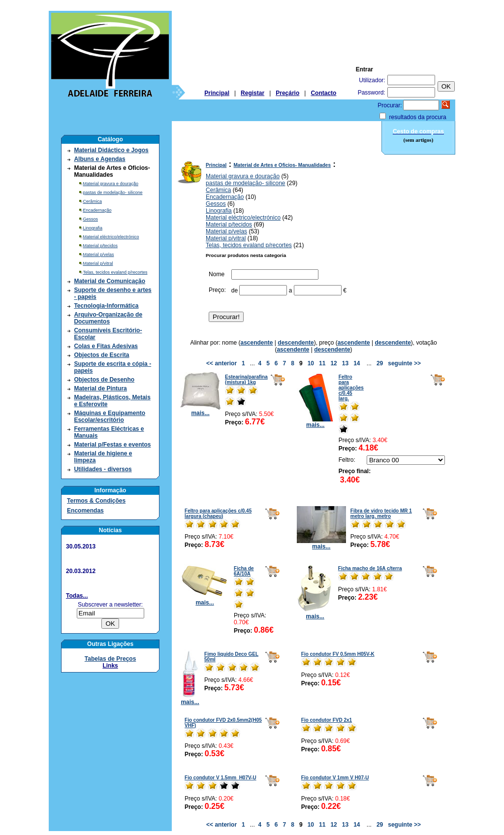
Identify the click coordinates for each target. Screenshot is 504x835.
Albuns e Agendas (99, 159)
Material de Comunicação (110, 281)
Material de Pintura (100, 388)
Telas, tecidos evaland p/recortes (115, 272)
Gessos (90, 219)
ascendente (256, 343)
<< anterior (221, 363)
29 (380, 363)
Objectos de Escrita (101, 355)
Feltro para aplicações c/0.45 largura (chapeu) (218, 514)
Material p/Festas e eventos (112, 445)
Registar (252, 93)
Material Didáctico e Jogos (111, 150)
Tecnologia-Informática (106, 306)
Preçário (287, 93)
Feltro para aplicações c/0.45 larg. (351, 388)
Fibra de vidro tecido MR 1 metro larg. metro (381, 514)
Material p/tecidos (100, 246)
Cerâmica (92, 201)
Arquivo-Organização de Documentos (108, 318)
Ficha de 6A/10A (244, 571)
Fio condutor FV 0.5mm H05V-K (338, 654)
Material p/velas (98, 255)
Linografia (93, 228)
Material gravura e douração (110, 184)
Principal (217, 93)
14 (357, 363)
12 (333, 363)
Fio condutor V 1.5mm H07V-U (220, 778)
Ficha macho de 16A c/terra (370, 568)
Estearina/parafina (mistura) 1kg (246, 380)
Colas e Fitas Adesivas (106, 346)
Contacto (323, 93)
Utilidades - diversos (103, 469)
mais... (200, 410)
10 (311, 363)
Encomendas (85, 511)
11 (322, 363)
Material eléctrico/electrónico (111, 237)
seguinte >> (404, 363)
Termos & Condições (96, 501)
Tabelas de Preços (110, 659)
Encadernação (97, 210)
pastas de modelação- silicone (112, 193)
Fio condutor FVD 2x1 (327, 720)
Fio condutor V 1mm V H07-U (335, 778)
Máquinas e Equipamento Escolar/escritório (110, 417)
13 (345, 363)
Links (110, 666)
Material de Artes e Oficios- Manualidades (282, 165)
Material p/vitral (98, 263)
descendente (296, 343)
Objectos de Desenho (104, 380)
